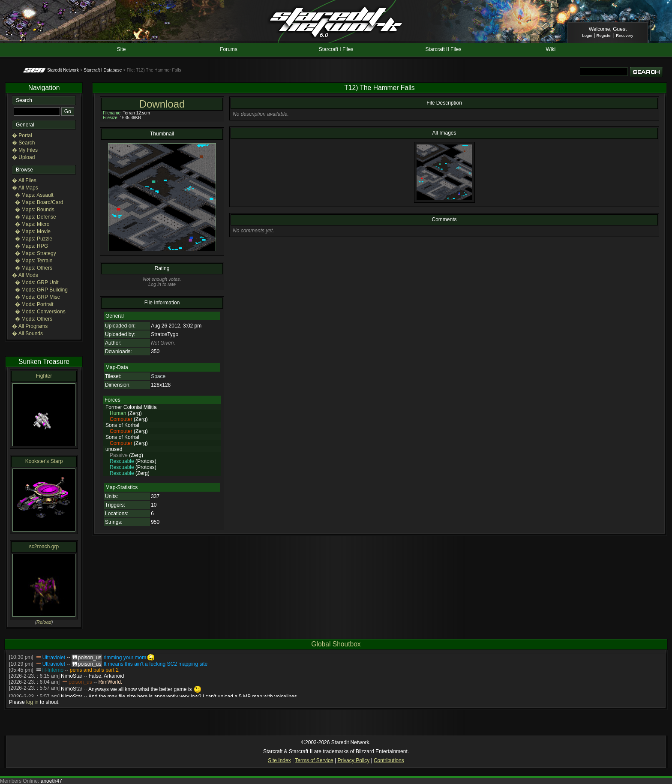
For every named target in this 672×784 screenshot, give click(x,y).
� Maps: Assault (34, 195)
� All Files (24, 180)
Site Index (279, 760)
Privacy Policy (353, 760)
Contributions (389, 760)
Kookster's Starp (44, 461)
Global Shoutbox (336, 644)
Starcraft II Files (443, 49)
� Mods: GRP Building (41, 290)
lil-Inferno (53, 670)
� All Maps (25, 188)
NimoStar (72, 676)
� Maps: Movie (33, 231)
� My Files (25, 150)
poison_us (80, 682)
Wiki (551, 49)
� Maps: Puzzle (34, 239)
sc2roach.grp (44, 547)
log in (32, 702)
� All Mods (25, 275)
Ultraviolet (54, 658)
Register (604, 35)
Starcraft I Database (103, 70)
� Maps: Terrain (34, 261)
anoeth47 (51, 781)
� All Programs (30, 326)
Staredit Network (63, 70)
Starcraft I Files (336, 49)
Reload (44, 622)
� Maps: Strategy (36, 253)
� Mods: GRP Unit (37, 282)
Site (121, 49)
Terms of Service (314, 760)
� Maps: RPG (31, 246)
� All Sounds (27, 333)
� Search (23, 143)
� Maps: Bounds (35, 210)
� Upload (23, 157)
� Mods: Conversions (40, 312)
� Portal (22, 135)
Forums (229, 49)
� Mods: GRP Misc (37, 297)
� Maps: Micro (32, 224)
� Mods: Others (34, 319)
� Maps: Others (34, 268)
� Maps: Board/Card (39, 202)
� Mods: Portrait (34, 304)
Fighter (44, 376)
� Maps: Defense (36, 217)
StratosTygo (165, 334)
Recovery (625, 35)
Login (587, 35)
